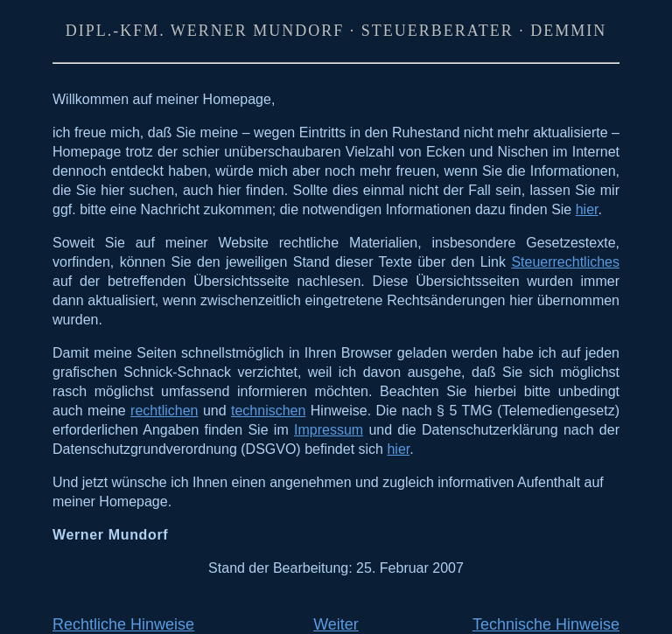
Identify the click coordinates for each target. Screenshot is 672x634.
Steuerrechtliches (565, 262)
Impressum (329, 430)
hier (587, 209)
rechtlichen (164, 411)
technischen (268, 411)
